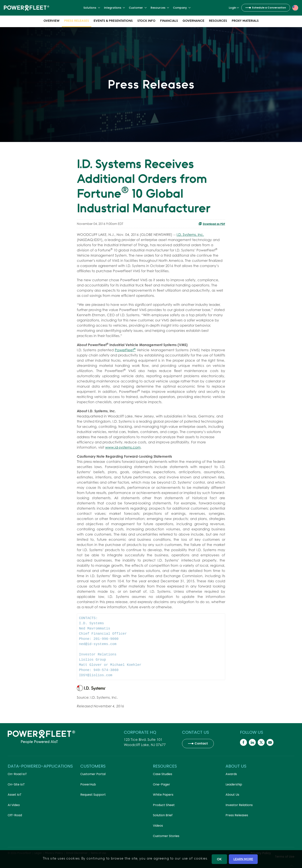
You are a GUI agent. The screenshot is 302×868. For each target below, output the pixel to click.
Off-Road (15, 815)
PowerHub (88, 784)
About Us (232, 795)
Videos (158, 826)
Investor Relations (239, 805)
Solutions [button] (92, 8)
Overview (52, 21)
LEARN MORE (243, 859)
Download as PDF (212, 224)
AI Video (14, 805)
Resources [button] (160, 8)
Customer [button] (138, 8)
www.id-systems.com (123, 447)
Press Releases (77, 21)
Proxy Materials (245, 21)
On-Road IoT (17, 774)
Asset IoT (15, 795)
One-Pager (161, 784)
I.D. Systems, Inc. (190, 235)
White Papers (163, 795)
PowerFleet (125, 350)
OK (219, 859)
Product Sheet (164, 805)
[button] (295, 8)
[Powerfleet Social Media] (243, 742)
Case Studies (163, 774)
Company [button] (182, 8)
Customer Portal (93, 774)
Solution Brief (163, 815)
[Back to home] (26, 8)
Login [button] (234, 8)
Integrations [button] (115, 8)
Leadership (234, 784)
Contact (201, 743)
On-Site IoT (16, 784)
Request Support (93, 795)
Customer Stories (166, 836)
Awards (231, 774)
